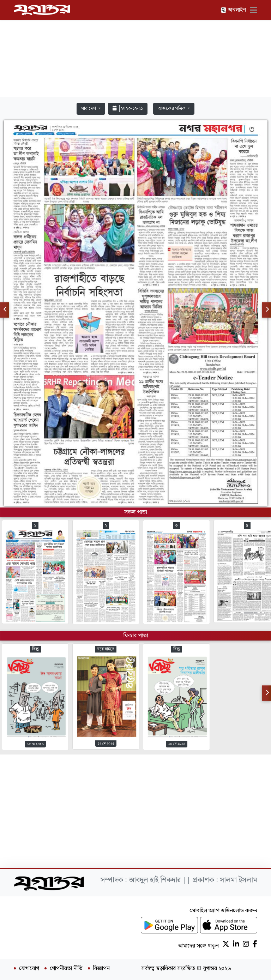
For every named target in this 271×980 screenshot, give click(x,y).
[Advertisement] (135, 50)
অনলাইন (233, 10)
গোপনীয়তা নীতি (66, 969)
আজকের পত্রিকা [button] (172, 109)
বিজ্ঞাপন (101, 969)
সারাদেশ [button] (89, 109)
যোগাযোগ (29, 969)
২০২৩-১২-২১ (128, 109)
